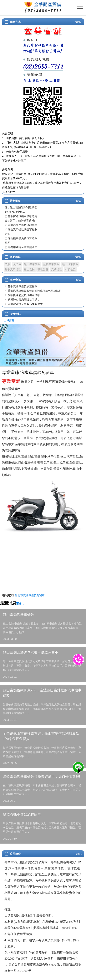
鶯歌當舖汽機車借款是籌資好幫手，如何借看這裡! (41, 777)
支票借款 (57, 269)
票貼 (8, 264)
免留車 (17, 264)
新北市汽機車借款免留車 (30, 595)
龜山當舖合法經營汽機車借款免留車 (31, 652)
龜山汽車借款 (70, 264)
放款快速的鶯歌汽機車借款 (24, 295)
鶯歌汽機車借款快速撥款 (23, 286)
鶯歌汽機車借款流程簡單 (23, 225)
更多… (20, 604)
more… (79, 22)
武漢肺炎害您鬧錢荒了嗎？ (24, 300)
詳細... (79, 854)
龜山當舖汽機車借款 (18, 615)
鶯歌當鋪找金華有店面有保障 (25, 304)
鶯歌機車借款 (51, 264)
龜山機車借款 (32, 264)
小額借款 (70, 269)
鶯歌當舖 (43, 269)
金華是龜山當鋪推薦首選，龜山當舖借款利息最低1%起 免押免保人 (21, 207)
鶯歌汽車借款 (13, 269)
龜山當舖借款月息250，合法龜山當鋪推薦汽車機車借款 (42, 693)
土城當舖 (9, 320)
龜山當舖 (29, 269)
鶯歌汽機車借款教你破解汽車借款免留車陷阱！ (36, 291)
